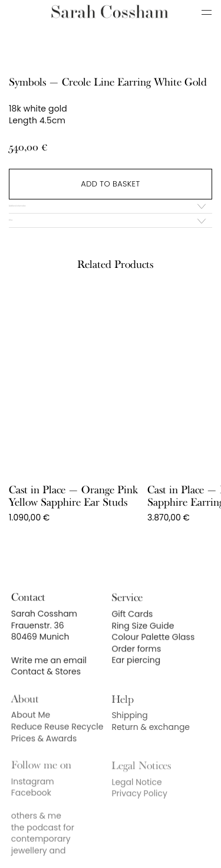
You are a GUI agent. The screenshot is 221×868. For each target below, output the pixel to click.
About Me (31, 730)
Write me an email (49, 673)
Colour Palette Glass (153, 650)
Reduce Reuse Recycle (57, 741)
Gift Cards (132, 627)
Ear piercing (136, 674)
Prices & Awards (44, 753)
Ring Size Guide (143, 639)
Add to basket (110, 184)
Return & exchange (151, 742)
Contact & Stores (46, 684)
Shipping (129, 730)
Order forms (136, 662)
